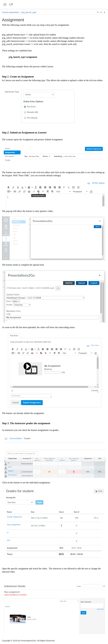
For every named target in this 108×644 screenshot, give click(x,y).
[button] (98, 12)
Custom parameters (11, 12)
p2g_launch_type (29, 12)
